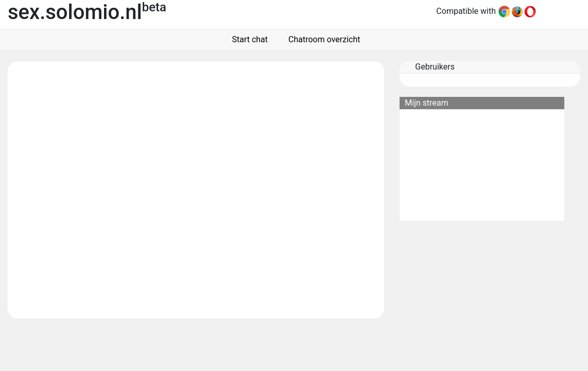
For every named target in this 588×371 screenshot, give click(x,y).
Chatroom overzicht (322, 39)
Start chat (248, 39)
